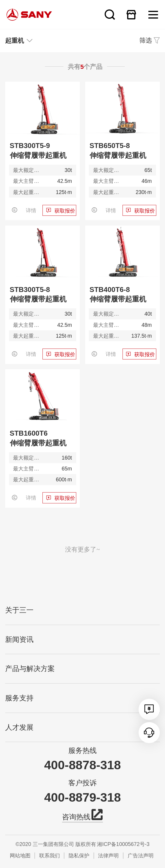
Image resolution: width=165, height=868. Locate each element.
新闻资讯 (19, 640)
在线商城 (131, 15)
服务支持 (19, 698)
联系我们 (50, 855)
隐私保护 (79, 855)
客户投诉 (82, 783)
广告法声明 (141, 855)
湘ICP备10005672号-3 (123, 844)
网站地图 (20, 855)
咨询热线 (83, 816)
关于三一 (19, 610)
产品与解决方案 (30, 669)
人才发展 (19, 727)
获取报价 (65, 211)
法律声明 (108, 855)
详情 (31, 210)
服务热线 (82, 750)
